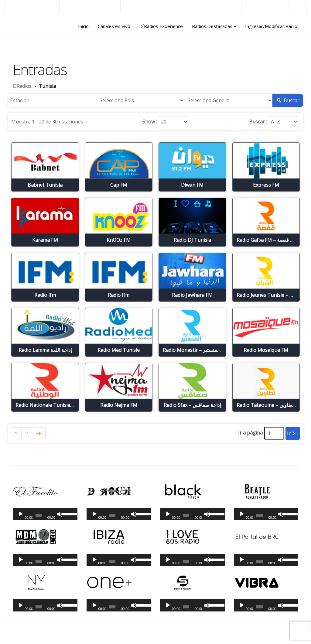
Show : (150, 122)
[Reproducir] (21, 514)
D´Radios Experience (161, 26)
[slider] (39, 516)
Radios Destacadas (212, 26)
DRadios (18, 26)
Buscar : (258, 122)
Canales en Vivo (114, 26)
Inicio (83, 26)
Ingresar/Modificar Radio (271, 26)
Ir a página (250, 433)
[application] (45, 514)
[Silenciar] (60, 514)
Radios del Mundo (265, 7)
